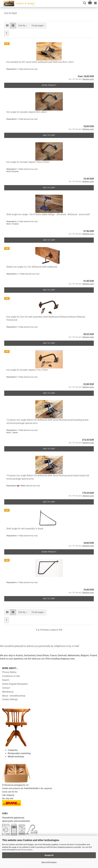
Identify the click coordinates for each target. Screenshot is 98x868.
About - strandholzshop (14, 696)
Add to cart (49, 135)
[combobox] (23, 26)
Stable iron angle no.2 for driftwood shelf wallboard (32, 267)
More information (49, 862)
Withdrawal (8, 692)
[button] (7, 26)
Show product (49, 85)
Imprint (6, 680)
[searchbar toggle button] (85, 3)
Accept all (49, 855)
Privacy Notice (27, 850)
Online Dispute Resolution (15, 684)
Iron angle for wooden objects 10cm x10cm (28, 162)
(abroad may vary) (31, 69)
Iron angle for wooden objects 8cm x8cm (27, 112)
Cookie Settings (10, 699)
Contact (6, 688)
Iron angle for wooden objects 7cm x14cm (27, 370)
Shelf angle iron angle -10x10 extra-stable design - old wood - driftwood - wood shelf (48, 214)
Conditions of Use (11, 676)
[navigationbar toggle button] (95, 3)
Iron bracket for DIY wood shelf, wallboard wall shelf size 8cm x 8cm (40, 62)
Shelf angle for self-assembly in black (25, 529)
